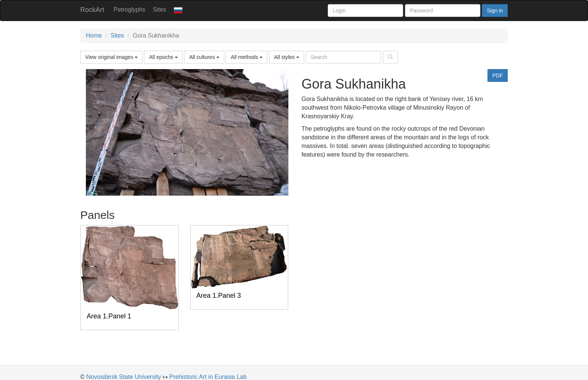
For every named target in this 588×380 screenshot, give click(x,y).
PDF (498, 75)
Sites (160, 10)
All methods (247, 57)
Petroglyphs (130, 10)
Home (94, 35)
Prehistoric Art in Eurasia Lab (208, 377)
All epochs (163, 57)
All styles (287, 57)
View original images (111, 57)
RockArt (92, 10)
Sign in (495, 11)
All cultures (204, 57)
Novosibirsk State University (124, 377)
